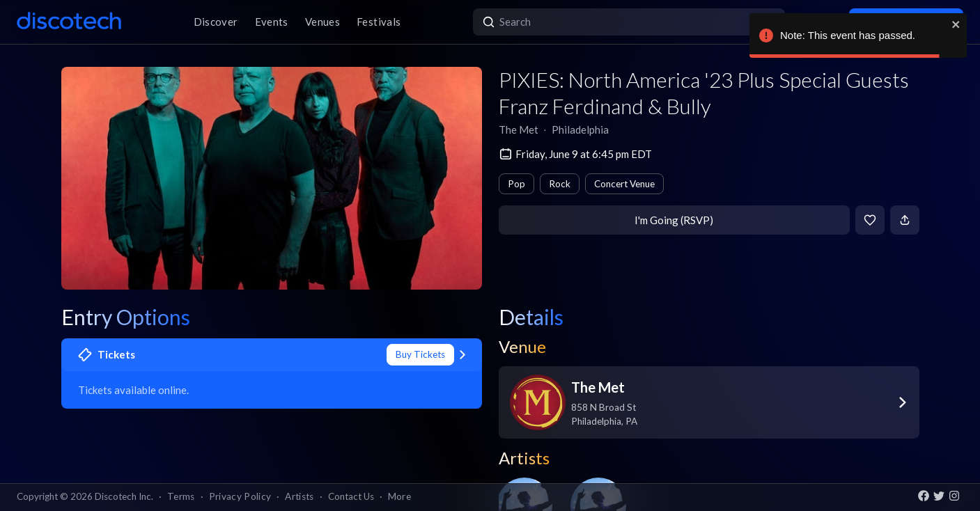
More (399, 496)
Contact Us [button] (351, 496)
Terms (181, 496)
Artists (299, 496)
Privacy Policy (240, 496)
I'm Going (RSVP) (674, 220)
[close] (956, 24)
